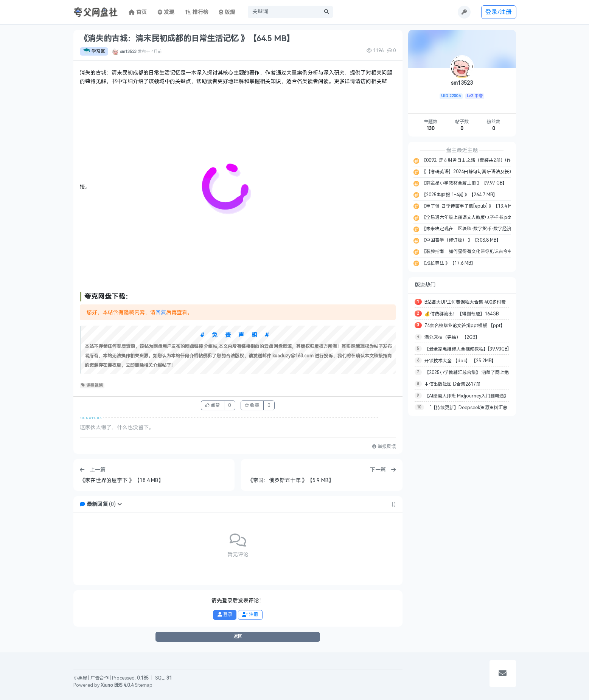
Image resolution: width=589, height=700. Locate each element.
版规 (227, 12)
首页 (138, 12)
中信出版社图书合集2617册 (452, 384)
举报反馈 (384, 447)
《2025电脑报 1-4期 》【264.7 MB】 (459, 195)
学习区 (94, 51)
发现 (166, 12)
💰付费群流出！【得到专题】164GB (462, 314)
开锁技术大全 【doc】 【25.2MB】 (460, 361)
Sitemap (144, 685)
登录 (225, 615)
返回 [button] (238, 636)
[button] (120, 504)
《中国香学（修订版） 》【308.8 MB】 (461, 240)
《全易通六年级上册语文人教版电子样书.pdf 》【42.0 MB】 (482, 217)
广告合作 (99, 678)
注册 (250, 615)
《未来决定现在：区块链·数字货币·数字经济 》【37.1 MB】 (482, 229)
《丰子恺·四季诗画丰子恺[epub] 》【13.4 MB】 (470, 206)
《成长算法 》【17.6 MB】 (448, 263)
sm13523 (128, 51)
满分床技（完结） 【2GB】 (452, 337)
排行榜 (197, 12)
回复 (161, 313)
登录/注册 (499, 12)
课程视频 (92, 385)
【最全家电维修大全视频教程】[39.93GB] (467, 349)
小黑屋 (80, 678)
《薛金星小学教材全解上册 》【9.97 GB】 (464, 183)
